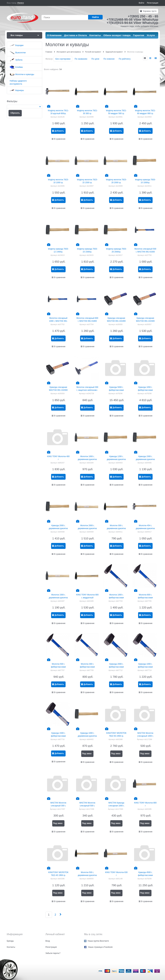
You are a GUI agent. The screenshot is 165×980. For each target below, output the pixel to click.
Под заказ (87, 754)
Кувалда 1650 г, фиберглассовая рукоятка (145, 390)
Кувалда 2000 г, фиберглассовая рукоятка (116, 667)
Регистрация (153, 3)
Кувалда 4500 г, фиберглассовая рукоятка (145, 875)
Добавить (59, 131)
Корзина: (150, 11)
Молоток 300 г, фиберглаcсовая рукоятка (87, 667)
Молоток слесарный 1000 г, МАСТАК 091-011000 (58, 321)
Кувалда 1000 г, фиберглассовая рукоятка (145, 667)
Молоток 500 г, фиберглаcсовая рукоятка (58, 667)
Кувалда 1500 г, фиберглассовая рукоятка (58, 736)
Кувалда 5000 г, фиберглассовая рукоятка (116, 390)
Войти (141, 3)
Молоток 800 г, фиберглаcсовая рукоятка (145, 598)
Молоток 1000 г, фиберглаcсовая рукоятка (116, 598)
